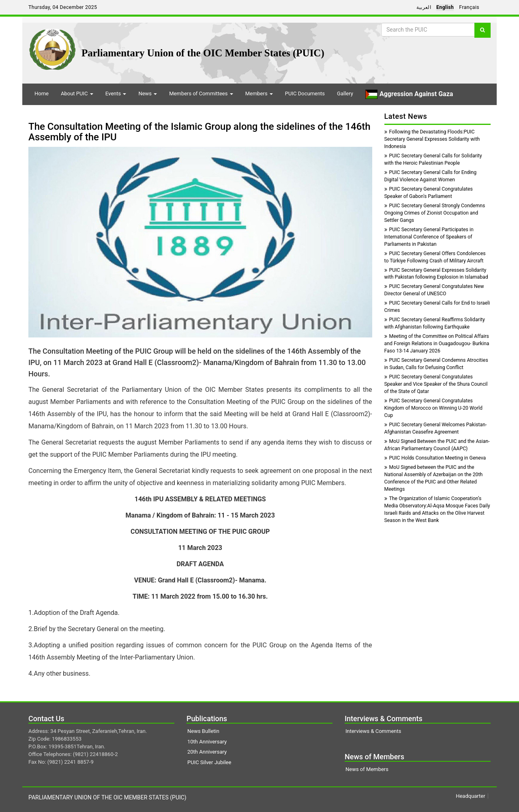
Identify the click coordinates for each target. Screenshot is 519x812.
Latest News (406, 116)
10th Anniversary (207, 742)
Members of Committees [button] (201, 93)
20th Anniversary (207, 752)
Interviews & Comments (373, 731)
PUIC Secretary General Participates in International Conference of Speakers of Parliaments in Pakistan (429, 237)
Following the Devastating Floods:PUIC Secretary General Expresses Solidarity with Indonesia (432, 139)
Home (42, 93)
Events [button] (116, 93)
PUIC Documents (305, 93)
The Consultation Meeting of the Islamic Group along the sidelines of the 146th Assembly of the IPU (199, 132)
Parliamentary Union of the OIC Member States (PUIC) (203, 53)
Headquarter (470, 796)
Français (469, 7)
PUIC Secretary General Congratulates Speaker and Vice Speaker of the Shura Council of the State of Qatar (436, 384)
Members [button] (259, 93)
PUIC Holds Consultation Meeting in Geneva (435, 458)
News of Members (367, 769)
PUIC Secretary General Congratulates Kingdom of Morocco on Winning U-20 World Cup (433, 408)
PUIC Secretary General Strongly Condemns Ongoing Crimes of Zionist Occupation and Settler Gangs (435, 213)
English (445, 7)
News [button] (148, 93)
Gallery (345, 93)
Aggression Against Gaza (409, 94)
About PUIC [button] (77, 93)
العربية (424, 7)
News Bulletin (203, 731)
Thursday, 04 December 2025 (63, 7)
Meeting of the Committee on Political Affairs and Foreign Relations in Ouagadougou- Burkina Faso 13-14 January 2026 (437, 344)
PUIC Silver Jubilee (209, 762)
